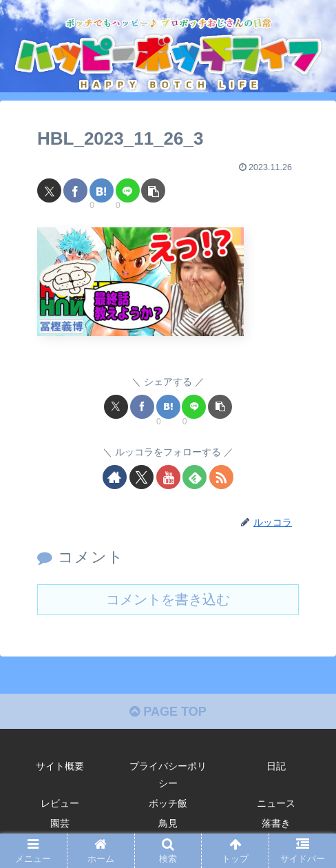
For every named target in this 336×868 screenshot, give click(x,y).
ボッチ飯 (168, 803)
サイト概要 (60, 766)
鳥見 (168, 823)
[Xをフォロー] (141, 477)
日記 (276, 766)
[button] (153, 190)
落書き (276, 823)
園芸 (60, 823)
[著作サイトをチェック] (115, 477)
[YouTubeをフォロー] (168, 477)
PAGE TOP (168, 712)
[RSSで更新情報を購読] (221, 477)
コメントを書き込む (168, 599)
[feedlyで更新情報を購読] (195, 477)
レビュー (60, 803)
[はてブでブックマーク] (102, 190)
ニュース (276, 803)
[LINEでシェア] (128, 190)
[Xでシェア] (49, 190)
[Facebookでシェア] (75, 190)
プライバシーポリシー (168, 775)
